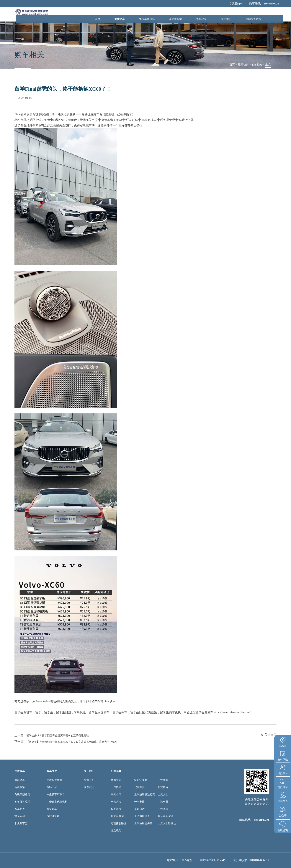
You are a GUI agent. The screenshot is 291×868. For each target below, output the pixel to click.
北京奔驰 (139, 787)
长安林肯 (163, 787)
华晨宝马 (116, 780)
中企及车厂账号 (56, 794)
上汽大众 (163, 794)
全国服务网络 (255, 14)
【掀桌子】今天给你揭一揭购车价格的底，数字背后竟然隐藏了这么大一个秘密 (78, 742)
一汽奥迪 (116, 787)
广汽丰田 (163, 802)
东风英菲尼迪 (166, 816)
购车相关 (256, 64)
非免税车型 (188, 14)
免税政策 (210, 14)
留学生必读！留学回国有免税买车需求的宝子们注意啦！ (63, 735)
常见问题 (20, 816)
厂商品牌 (116, 771)
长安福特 (116, 809)
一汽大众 (116, 802)
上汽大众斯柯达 (167, 823)
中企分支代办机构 (57, 802)
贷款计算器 (53, 816)
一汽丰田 (139, 802)
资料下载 (52, 787)
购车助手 (52, 771)
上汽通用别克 (142, 816)
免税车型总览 (163, 14)
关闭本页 (268, 735)
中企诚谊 (183, 860)
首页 (121, 14)
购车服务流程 (22, 802)
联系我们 (89, 787)
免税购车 (20, 771)
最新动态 (139, 14)
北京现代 (116, 831)
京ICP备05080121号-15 (211, 860)
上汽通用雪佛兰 (143, 823)
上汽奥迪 (163, 780)
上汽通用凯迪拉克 (145, 794)
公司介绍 (89, 780)
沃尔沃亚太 (141, 780)
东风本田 (116, 794)
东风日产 (139, 809)
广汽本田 (163, 809)
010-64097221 (269, 4)
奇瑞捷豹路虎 (119, 823)
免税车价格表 (54, 780)
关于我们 (231, 14)
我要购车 (232, 4)
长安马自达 (117, 816)
